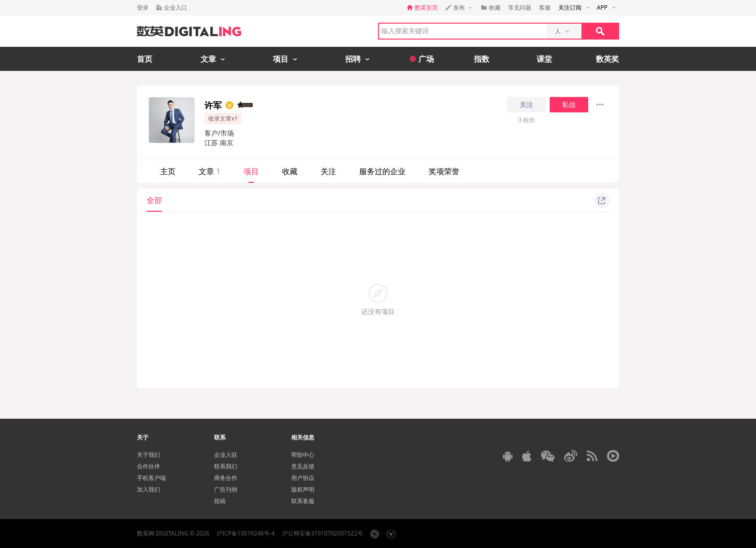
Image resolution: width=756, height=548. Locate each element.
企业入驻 (226, 455)
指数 (482, 59)
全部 (154, 200)
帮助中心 (303, 455)
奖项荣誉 (444, 171)
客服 (545, 7)
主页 (168, 171)
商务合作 (226, 478)
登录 (143, 7)
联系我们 (226, 466)
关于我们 (148, 455)
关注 (526, 105)
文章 (209, 171)
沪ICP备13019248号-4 (246, 533)
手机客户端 (151, 478)
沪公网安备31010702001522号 (323, 533)
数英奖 (607, 59)
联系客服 (303, 501)
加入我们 (148, 489)
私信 (569, 105)
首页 (145, 59)
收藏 (290, 171)
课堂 (544, 59)
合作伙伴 (148, 466)
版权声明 (303, 489)
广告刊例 (226, 489)
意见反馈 (303, 466)
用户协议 (303, 478)
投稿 (220, 501)
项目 (251, 171)
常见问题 (520, 7)
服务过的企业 (382, 171)
